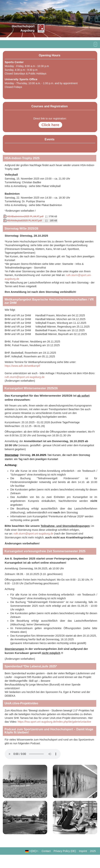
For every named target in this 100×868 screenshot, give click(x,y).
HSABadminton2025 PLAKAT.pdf (23, 216)
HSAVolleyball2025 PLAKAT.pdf (23, 221)
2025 (93, 851)
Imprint (83, 851)
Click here (50, 125)
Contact (46, 851)
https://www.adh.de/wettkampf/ (22, 366)
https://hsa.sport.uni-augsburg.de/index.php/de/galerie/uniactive (54, 722)
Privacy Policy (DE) (65, 851)
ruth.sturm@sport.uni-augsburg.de (25, 377)
